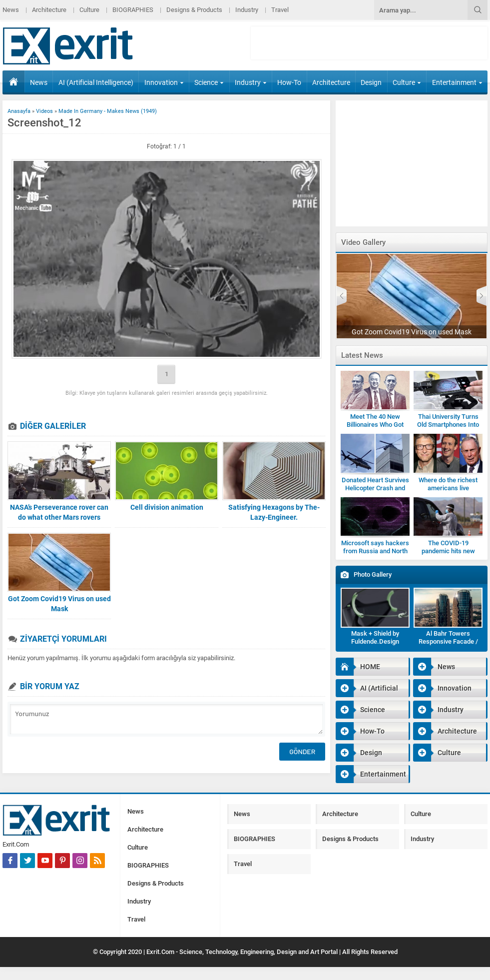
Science (209, 82)
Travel (280, 10)
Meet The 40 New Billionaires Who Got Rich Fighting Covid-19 (375, 425)
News (11, 10)
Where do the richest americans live (448, 484)
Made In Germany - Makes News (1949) (108, 111)
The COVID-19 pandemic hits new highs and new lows (448, 551)
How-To (289, 82)
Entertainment (457, 82)
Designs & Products (194, 10)
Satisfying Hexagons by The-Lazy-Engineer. (274, 512)
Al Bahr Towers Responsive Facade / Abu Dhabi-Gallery (448, 641)
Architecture (49, 10)
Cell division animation (167, 507)
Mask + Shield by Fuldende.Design (375, 637)
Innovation (164, 82)
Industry (247, 10)
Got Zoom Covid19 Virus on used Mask (59, 604)
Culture (89, 10)
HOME (13, 81)
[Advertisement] (369, 43)
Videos (44, 111)
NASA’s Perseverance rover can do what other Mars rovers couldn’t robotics (59, 517)
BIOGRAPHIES (133, 10)
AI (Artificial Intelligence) (96, 82)
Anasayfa (19, 111)
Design (371, 82)
